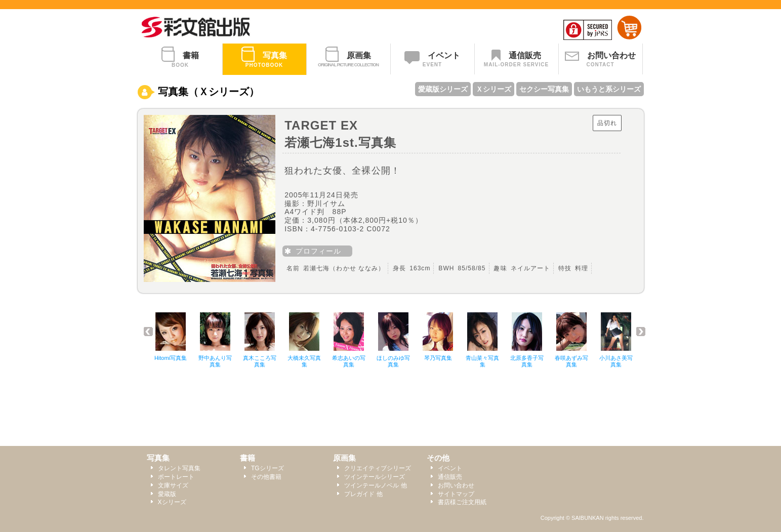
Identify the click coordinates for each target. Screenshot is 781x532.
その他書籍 (266, 477)
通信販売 (450, 477)
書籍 (248, 458)
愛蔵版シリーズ (443, 89)
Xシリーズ (172, 502)
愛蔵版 (167, 494)
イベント (450, 468)
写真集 (158, 458)
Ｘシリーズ (494, 89)
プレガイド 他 (363, 494)
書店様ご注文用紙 (462, 502)
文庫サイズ (173, 485)
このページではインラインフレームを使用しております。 (396, 346)
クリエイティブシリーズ (378, 468)
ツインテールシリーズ (375, 477)
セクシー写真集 (544, 89)
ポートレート (176, 477)
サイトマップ (456, 494)
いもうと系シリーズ (609, 89)
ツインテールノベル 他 (375, 485)
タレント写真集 (179, 468)
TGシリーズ (268, 468)
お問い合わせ (456, 485)
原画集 (344, 458)
